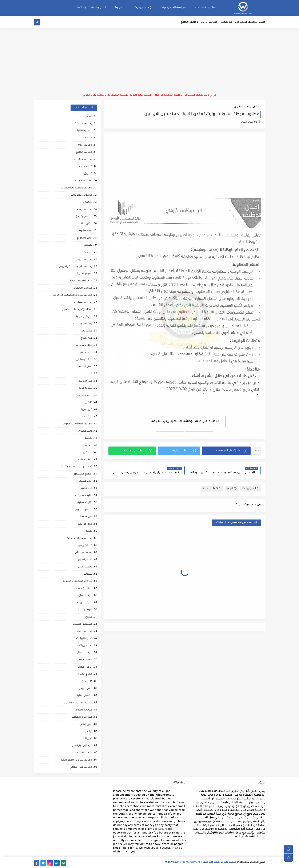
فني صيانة (86, 353)
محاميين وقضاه (83, 589)
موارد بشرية (85, 231)
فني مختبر (87, 488)
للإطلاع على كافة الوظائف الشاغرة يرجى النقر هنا (185, 421)
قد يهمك (226, 22)
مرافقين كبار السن (82, 746)
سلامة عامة (85, 388)
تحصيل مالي (85, 567)
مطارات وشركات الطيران (78, 703)
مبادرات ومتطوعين (81, 717)
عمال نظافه (85, 367)
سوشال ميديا (84, 317)
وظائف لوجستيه (83, 324)
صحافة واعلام (84, 710)
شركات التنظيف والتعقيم (77, 581)
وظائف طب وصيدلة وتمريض (75, 267)
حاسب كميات (85, 660)
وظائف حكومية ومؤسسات (77, 188)
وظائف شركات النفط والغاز (77, 760)
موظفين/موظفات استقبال (77, 310)
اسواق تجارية (85, 274)
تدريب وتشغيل (83, 610)
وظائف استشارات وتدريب (77, 424)
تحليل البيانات (84, 639)
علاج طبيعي (85, 689)
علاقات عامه (85, 460)
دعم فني (88, 453)
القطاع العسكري (83, 474)
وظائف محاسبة (83, 160)
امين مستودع (85, 238)
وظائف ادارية (85, 145)
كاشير (89, 403)
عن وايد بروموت (144, 8)
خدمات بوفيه (85, 546)
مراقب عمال (85, 596)
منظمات (87, 417)
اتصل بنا (120, 8)
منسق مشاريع (84, 510)
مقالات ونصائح (84, 553)
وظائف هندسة (84, 124)
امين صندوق (85, 481)
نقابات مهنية (212, 489)
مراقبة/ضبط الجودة (81, 281)
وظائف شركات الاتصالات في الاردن (73, 295)
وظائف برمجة (84, 210)
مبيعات (88, 138)
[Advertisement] (149, 61)
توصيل (88, 438)
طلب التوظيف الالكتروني (250, 22)
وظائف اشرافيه (83, 303)
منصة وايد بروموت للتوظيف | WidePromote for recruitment (200, 862)
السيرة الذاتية (84, 131)
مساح (89, 617)
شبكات (88, 574)
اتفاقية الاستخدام (206, 8)
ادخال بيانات (252, 107)
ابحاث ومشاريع (83, 360)
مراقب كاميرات (84, 753)
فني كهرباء (86, 410)
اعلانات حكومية (84, 181)
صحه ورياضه (85, 646)
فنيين (89, 374)
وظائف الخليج (189, 22)
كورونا (89, 739)
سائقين (88, 252)
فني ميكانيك (85, 381)
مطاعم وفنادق (84, 217)
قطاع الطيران (84, 674)
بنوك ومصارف (84, 345)
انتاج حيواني (86, 724)
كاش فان (87, 682)
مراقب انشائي (84, 653)
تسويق (88, 174)
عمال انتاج (86, 338)
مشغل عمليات (83, 696)
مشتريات (87, 331)
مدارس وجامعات (83, 288)
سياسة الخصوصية (174, 8)
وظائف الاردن (209, 22)
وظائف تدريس (84, 260)
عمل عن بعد (85, 524)
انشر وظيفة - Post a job (91, 8)
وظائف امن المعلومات (79, 539)
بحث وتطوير (85, 560)
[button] (226, 451)
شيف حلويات (85, 603)
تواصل (88, 732)
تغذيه (89, 531)
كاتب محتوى (85, 431)
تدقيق (89, 446)
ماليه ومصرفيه (84, 496)
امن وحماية (86, 517)
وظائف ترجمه (85, 631)
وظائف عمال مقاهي (81, 767)
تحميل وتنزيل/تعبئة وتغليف (76, 467)
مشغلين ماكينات (82, 624)
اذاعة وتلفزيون (84, 396)
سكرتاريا (87, 202)
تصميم (88, 245)
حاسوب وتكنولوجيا (81, 195)
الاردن (237, 107)
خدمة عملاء (86, 167)
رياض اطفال (85, 667)
